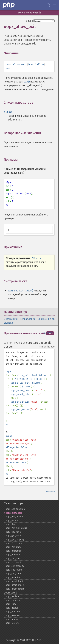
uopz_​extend (12, 520)
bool (31, 65)
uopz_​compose (13, 600)
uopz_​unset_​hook (14, 581)
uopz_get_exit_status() (20, 291)
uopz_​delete (12, 608)
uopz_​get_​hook (13, 532)
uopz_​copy (11, 604)
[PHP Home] (9, 5)
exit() (27, 82)
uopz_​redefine (13, 555)
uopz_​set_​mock (13, 562)
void (8, 68)
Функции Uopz (13, 503)
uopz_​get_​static (14, 547)
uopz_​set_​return (14, 570)
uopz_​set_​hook (13, 558)
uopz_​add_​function (15, 509)
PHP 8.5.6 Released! (29, 13)
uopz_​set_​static (14, 574)
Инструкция (11, 319)
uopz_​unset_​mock (15, 585)
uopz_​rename (12, 619)
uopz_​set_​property (15, 566)
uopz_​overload (13, 615)
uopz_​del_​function (15, 517)
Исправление (28, 319)
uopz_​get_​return (14, 543)
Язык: (29, 21)
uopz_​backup (12, 596)
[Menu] (55, 5)
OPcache (37, 258)
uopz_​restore (12, 623)
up (6, 343)
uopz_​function (13, 612)
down (11, 343)
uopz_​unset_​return (15, 589)
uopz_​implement (14, 551)
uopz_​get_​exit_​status (16, 528)
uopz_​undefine (13, 577)
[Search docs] (48, 5)
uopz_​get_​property (15, 539)
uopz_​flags (11, 524)
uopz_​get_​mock (13, 536)
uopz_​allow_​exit (14, 513)
